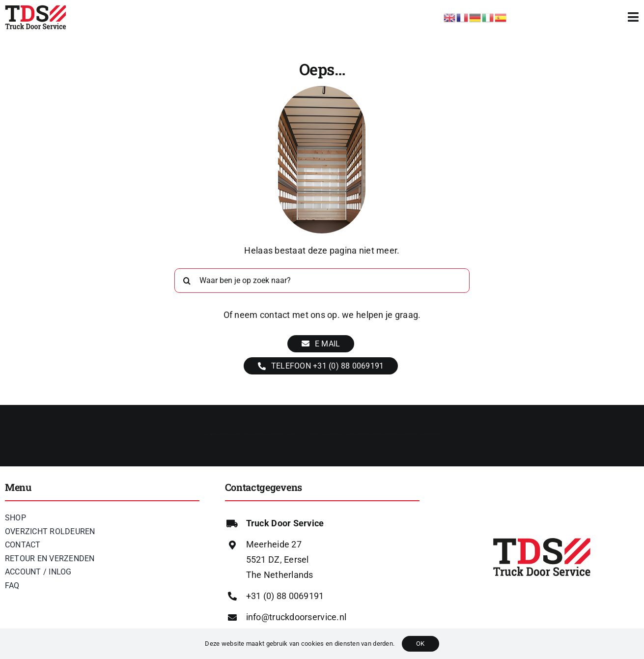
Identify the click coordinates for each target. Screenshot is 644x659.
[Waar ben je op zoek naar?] (322, 281)
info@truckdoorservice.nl (296, 617)
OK (420, 644)
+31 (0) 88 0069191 (285, 596)
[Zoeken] (187, 281)
